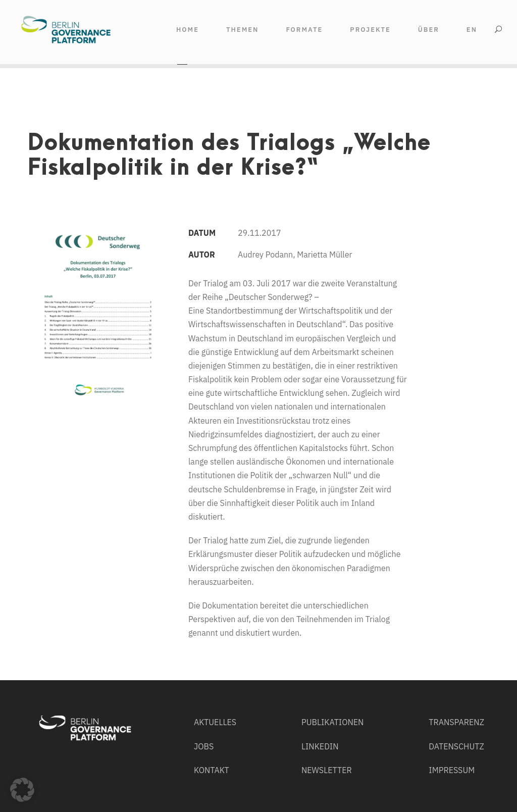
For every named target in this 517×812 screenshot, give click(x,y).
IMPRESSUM (452, 770)
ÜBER (429, 30)
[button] (22, 790)
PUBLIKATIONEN (333, 722)
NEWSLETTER (327, 770)
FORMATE (304, 30)
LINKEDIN (320, 746)
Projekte (370, 30)
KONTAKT (212, 770)
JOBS (204, 746)
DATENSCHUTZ (456, 746)
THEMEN (242, 30)
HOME (188, 30)
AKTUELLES (215, 722)
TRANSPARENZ (456, 722)
